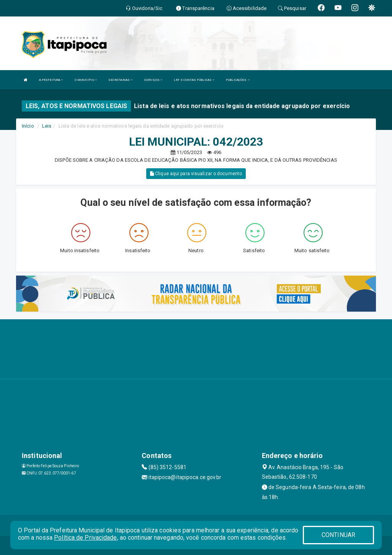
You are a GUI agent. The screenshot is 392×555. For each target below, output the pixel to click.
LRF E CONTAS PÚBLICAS (194, 80)
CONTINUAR (338, 535)
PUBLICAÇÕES (238, 80)
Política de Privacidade (85, 538)
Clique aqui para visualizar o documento (196, 174)
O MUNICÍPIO (86, 80)
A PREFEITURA (51, 80)
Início (28, 126)
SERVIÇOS (153, 80)
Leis (47, 126)
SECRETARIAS (120, 80)
